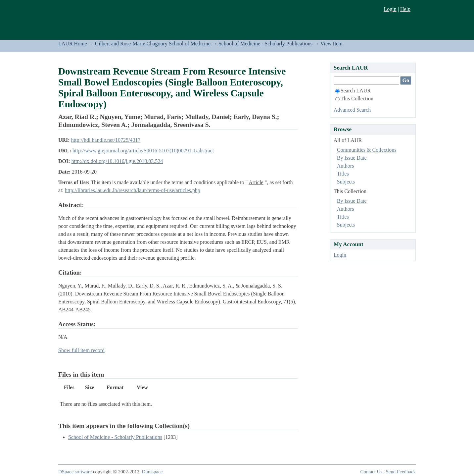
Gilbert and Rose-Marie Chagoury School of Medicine (153, 44)
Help (405, 9)
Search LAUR (353, 91)
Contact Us (372, 472)
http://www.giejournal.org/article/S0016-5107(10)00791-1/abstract (143, 151)
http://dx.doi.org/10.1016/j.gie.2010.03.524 (117, 161)
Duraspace (152, 472)
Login (390, 9)
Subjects (346, 182)
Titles (343, 174)
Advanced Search (352, 110)
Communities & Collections (367, 150)
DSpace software (75, 472)
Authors (346, 166)
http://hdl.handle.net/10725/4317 (106, 140)
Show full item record (81, 350)
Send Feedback (401, 472)
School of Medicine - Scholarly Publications (265, 44)
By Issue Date (352, 158)
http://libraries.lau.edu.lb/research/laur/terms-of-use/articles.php (133, 190)
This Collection (354, 99)
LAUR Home (73, 44)
